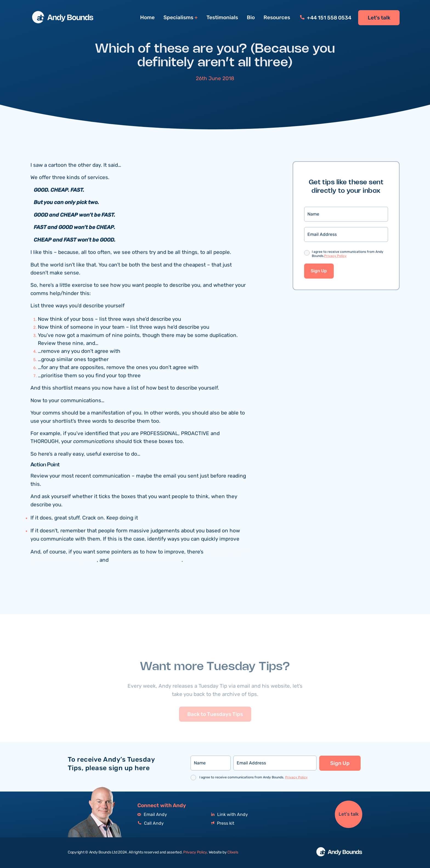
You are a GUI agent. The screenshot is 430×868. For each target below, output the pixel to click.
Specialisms (178, 18)
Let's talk (379, 18)
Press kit (223, 823)
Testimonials (222, 18)
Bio (251, 18)
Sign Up (319, 272)
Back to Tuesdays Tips (215, 723)
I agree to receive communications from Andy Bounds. (348, 255)
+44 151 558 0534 (326, 18)
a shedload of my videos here (146, 561)
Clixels (233, 852)
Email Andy (152, 815)
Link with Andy (230, 815)
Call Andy (151, 823)
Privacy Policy (335, 257)
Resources (277, 18)
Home (147, 18)
